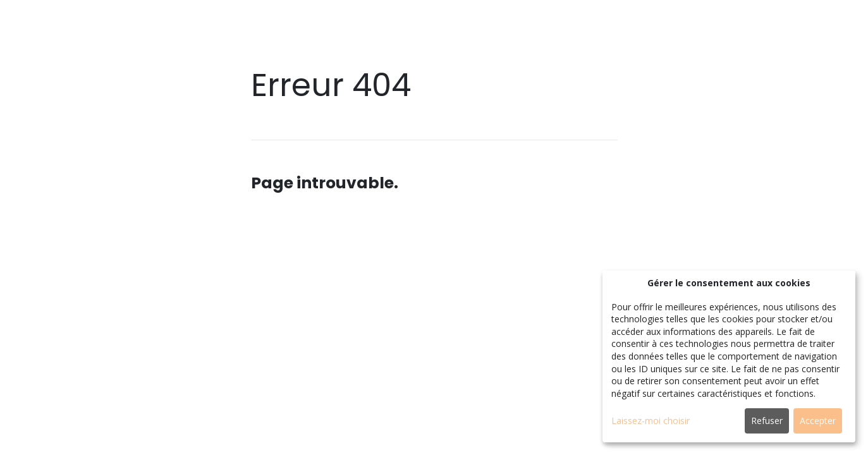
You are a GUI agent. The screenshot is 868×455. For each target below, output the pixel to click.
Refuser (767, 421)
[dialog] (729, 356)
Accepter (818, 421)
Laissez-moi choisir (651, 421)
